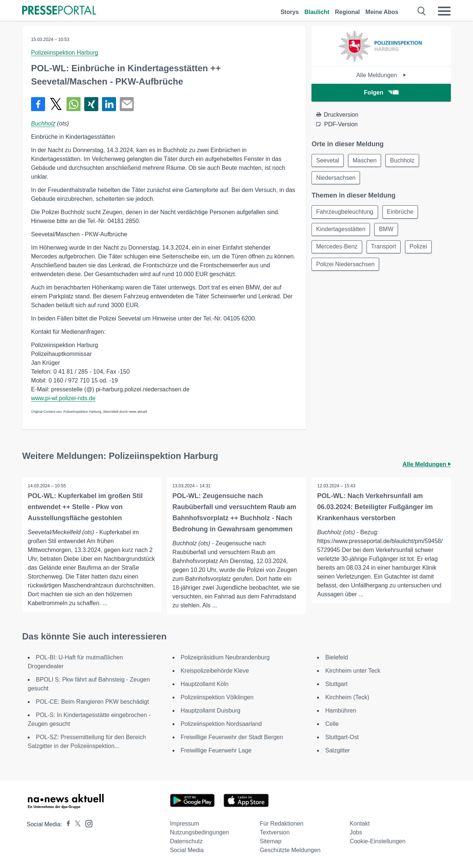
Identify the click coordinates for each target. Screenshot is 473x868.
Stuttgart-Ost (342, 737)
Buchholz (43, 123)
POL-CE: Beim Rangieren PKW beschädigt (92, 702)
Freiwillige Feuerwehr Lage (216, 750)
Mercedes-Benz (337, 248)
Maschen (366, 160)
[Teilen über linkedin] (109, 104)
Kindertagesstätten (341, 230)
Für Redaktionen (282, 824)
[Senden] (127, 104)
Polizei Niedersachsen (346, 266)
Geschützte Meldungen (290, 850)
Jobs (356, 832)
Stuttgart (336, 684)
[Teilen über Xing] (91, 104)
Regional (347, 12)
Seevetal (328, 160)
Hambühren (341, 711)
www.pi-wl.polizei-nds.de (63, 398)
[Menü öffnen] (444, 11)
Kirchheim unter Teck (353, 671)
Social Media (187, 850)
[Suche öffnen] (422, 11)
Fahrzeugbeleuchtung (345, 212)
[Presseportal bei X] (76, 824)
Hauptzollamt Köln (205, 684)
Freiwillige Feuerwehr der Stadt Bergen (232, 737)
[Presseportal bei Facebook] (66, 824)
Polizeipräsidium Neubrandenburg (225, 657)
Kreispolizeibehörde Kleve (215, 671)
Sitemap (271, 841)
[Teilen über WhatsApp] (74, 104)
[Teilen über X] (56, 104)
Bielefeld (336, 657)
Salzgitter (338, 750)
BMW (387, 230)
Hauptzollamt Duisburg (211, 711)
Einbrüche (401, 212)
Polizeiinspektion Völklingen (217, 697)
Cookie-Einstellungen (377, 841)
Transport (384, 248)
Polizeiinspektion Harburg (64, 53)
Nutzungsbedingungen (200, 832)
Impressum (185, 824)
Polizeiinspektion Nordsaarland (221, 724)
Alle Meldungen (381, 75)
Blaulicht (317, 12)
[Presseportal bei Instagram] (87, 823)
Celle (332, 724)
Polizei (420, 248)
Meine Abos (382, 12)
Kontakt (360, 824)
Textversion (275, 832)
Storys (290, 12)
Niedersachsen (336, 178)
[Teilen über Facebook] (38, 104)
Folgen (381, 92)
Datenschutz (186, 841)
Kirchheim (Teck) (347, 697)
